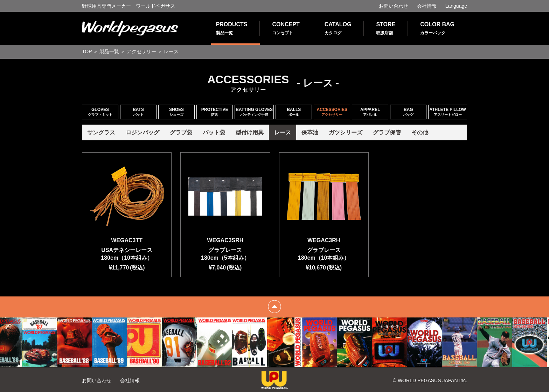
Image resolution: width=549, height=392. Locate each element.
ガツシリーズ (346, 132)
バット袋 (214, 132)
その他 (420, 132)
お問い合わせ (394, 6)
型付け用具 (250, 132)
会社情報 (427, 6)
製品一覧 (109, 51)
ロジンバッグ (143, 132)
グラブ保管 (387, 132)
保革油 (310, 132)
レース (283, 132)
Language (456, 6)
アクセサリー (141, 51)
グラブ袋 (181, 132)
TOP (87, 51)
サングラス (101, 132)
